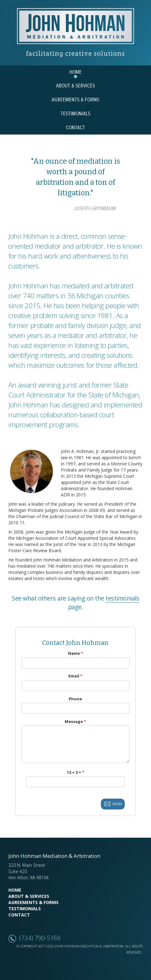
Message (75, 722)
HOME (75, 72)
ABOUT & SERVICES (75, 86)
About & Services (29, 896)
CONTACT (75, 128)
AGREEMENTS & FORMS (75, 100)
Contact (19, 915)
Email (75, 676)
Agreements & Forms (33, 902)
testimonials (122, 598)
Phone (75, 699)
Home (15, 890)
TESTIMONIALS (75, 114)
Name (75, 653)
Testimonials (25, 909)
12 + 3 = (75, 772)
